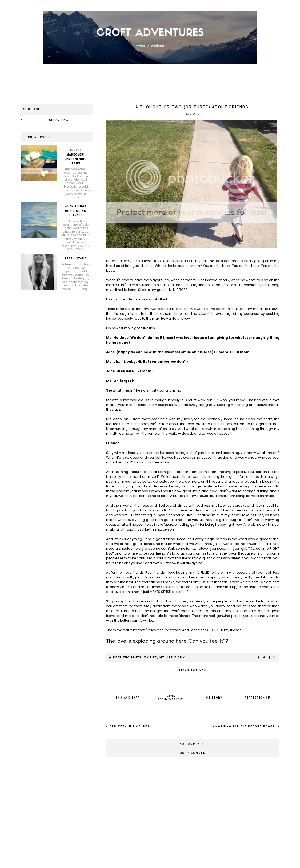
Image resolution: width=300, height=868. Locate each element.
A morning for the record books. (245, 726)
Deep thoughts (127, 657)
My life (150, 657)
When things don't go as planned (76, 211)
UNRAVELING (59, 120)
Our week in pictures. (130, 726)
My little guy (172, 657)
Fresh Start (76, 258)
